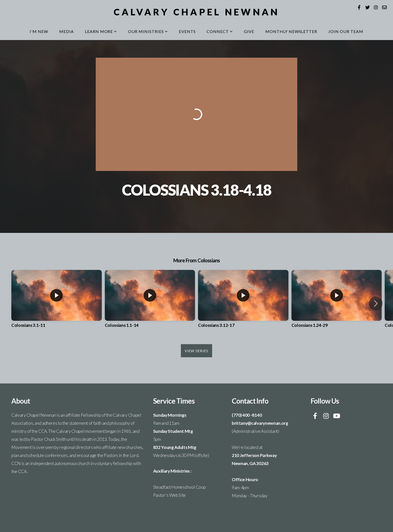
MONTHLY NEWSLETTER (291, 31)
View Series (196, 351)
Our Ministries (148, 31)
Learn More (101, 31)
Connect (220, 31)
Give (249, 31)
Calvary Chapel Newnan (197, 12)
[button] (376, 303)
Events (187, 31)
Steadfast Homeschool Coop (179, 487)
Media (67, 31)
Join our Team (346, 31)
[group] (57, 303)
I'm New (39, 31)
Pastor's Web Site (170, 495)
